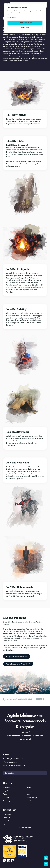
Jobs (28, 794)
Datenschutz (7, 821)
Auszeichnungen (32, 797)
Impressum (7, 817)
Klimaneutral (7, 814)
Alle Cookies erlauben (25, 23)
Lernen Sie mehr (12, 17)
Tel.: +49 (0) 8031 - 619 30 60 (13, 759)
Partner (5, 794)
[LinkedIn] (13, 861)
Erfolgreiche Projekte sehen (17, 656)
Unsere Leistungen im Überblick (18, 664)
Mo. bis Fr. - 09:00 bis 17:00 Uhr (14, 765)
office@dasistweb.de (10, 762)
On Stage (6, 797)
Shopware (7, 787)
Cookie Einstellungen (25, 827)
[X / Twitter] (5, 861)
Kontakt (29, 801)
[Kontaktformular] (46, 858)
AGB (5, 824)
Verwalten (25, 28)
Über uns (30, 787)
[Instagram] (9, 861)
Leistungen (30, 791)
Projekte (6, 791)
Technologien (7, 801)
